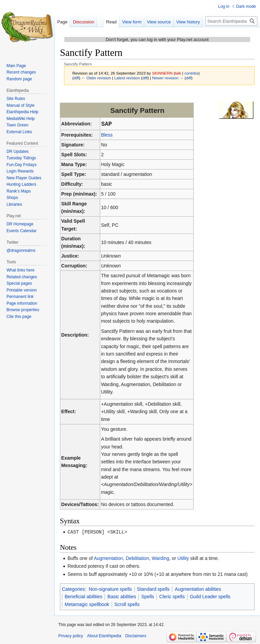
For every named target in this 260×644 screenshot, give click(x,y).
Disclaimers (136, 636)
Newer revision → (168, 78)
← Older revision (96, 78)
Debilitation (137, 558)
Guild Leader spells (210, 596)
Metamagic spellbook (87, 604)
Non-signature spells (110, 589)
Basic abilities (122, 596)
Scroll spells (127, 604)
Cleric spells (172, 596)
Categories (73, 589)
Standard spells (154, 589)
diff (76, 78)
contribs (191, 73)
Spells (148, 596)
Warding (160, 558)
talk (178, 73)
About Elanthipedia (104, 636)
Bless (107, 135)
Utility (183, 558)
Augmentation (108, 558)
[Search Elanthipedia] (231, 21)
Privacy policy (71, 636)
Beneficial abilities (83, 596)
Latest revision (127, 78)
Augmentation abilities (198, 589)
